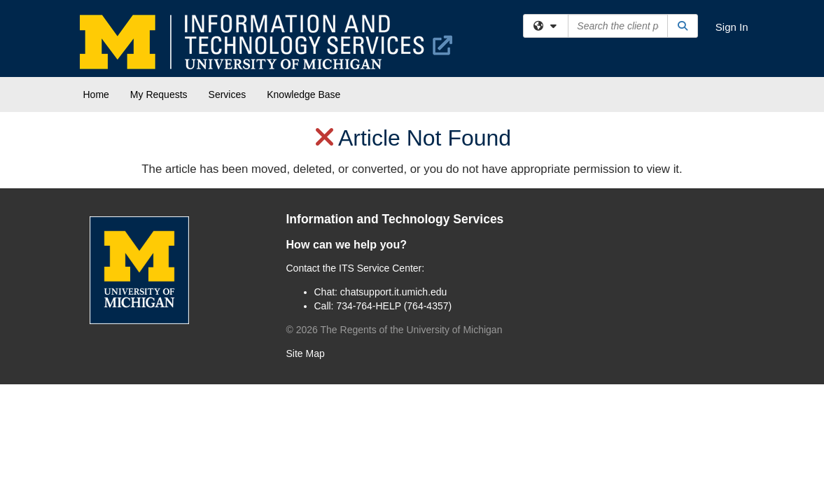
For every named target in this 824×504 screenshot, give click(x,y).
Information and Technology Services (395, 219)
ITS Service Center (380, 268)
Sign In (732, 27)
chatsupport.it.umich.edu (394, 292)
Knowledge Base (303, 94)
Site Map (306, 353)
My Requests (159, 94)
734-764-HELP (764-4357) (394, 306)
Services (228, 94)
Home (96, 94)
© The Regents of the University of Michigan (394, 330)
